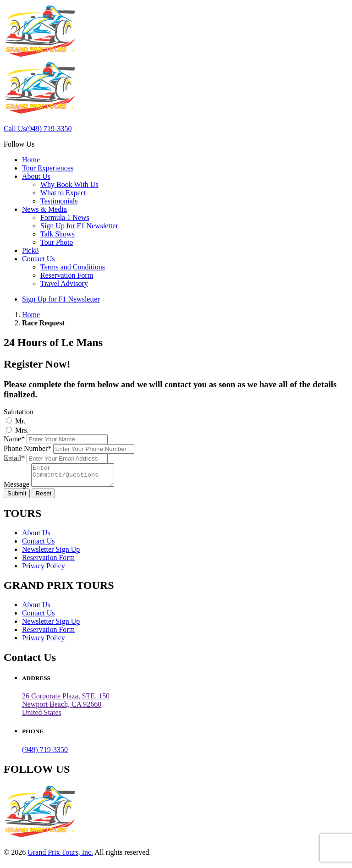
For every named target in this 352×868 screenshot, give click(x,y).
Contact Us (38, 259)
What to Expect (63, 193)
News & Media (44, 209)
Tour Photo (57, 242)
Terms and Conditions (73, 267)
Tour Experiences (48, 168)
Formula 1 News (65, 217)
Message (16, 488)
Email (14, 458)
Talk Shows (58, 234)
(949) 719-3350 (45, 754)
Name (14, 439)
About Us (36, 176)
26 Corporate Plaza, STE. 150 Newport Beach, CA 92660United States (66, 708)
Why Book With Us (69, 184)
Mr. (20, 421)
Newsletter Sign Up (51, 553)
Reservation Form (67, 275)
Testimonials (59, 201)
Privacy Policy (44, 570)
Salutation (19, 412)
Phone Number (27, 448)
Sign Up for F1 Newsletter (79, 226)
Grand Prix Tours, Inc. (60, 856)
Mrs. (22, 430)
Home (31, 160)
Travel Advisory (64, 283)
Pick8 (30, 250)
